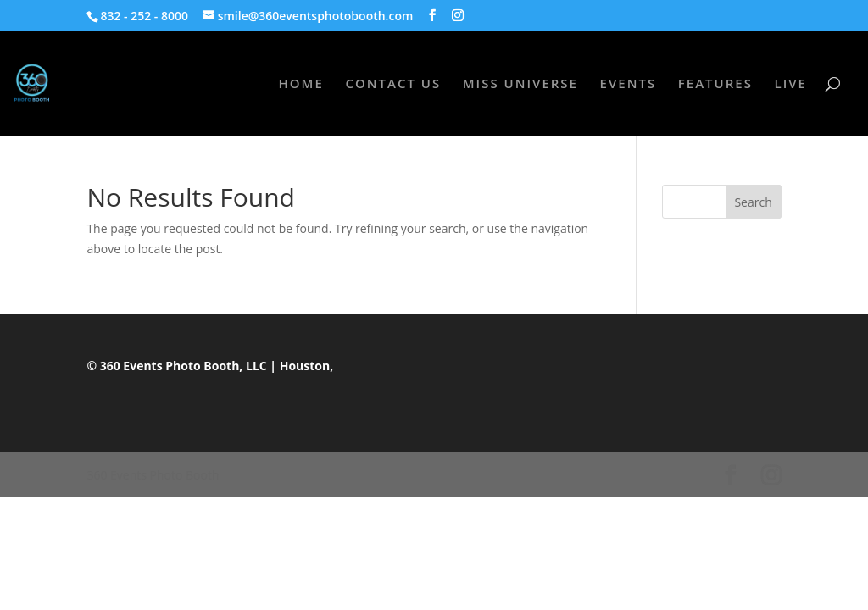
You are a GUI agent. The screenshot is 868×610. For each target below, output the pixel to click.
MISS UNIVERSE (520, 84)
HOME (301, 84)
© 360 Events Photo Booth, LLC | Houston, (210, 366)
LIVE (791, 84)
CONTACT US (393, 84)
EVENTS (629, 84)
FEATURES (715, 84)
